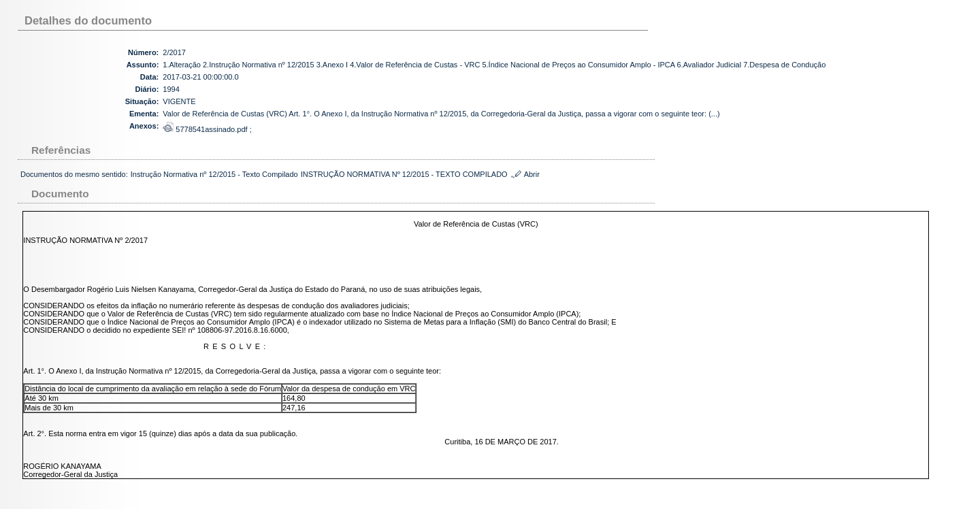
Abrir (532, 174)
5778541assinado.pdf (206, 129)
